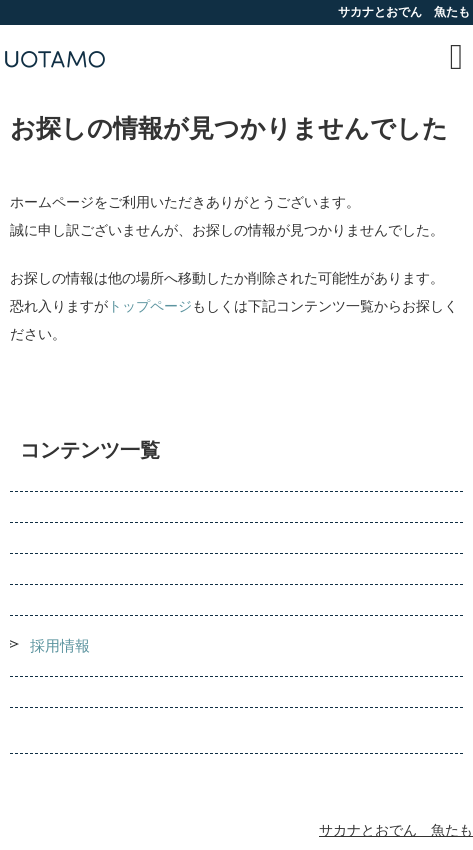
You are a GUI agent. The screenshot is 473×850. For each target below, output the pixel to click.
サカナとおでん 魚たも (396, 830)
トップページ (150, 306)
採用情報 (60, 646)
